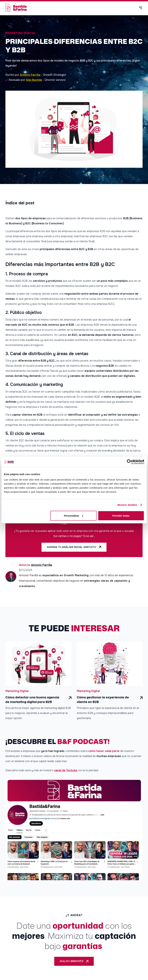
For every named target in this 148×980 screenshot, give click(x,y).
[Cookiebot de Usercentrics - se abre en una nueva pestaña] (129, 462)
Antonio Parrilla (30, 75)
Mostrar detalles (127, 505)
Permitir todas (121, 515)
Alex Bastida (34, 80)
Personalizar (73, 515)
